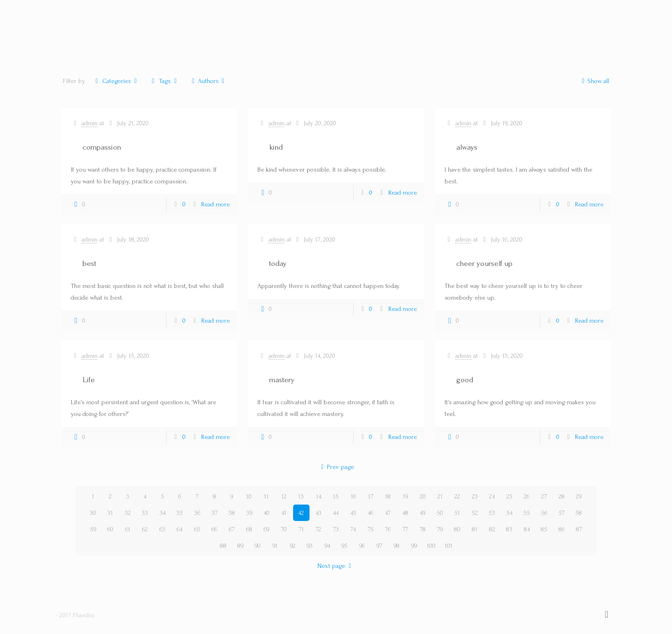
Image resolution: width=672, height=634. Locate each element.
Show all (594, 81)
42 (301, 513)
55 (527, 513)
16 (353, 496)
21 (440, 496)
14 (319, 496)
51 (457, 513)
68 (249, 529)
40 (267, 513)
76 (388, 529)
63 (162, 529)
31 (110, 513)
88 (223, 546)
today (278, 263)
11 (266, 496)
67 (232, 529)
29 (579, 496)
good (465, 380)
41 (284, 513)
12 (284, 496)
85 (544, 529)
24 (492, 496)
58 (579, 513)
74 (353, 529)
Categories (116, 81)
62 (145, 529)
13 (301, 496)
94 (327, 546)
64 (180, 529)
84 (527, 529)
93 (310, 546)
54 (510, 513)
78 (423, 529)
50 (440, 513)
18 (388, 496)
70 (284, 529)
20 (423, 496)
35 (180, 513)
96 (362, 546)
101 (449, 546)
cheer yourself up (484, 263)
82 (492, 529)
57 (562, 513)
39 (249, 513)
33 (145, 513)
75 (371, 529)
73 (336, 529)
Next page (336, 566)
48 (405, 513)
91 (275, 546)
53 (492, 513)
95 (344, 546)
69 (266, 529)
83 (509, 529)
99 (414, 546)
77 (405, 529)
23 (475, 496)
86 (562, 529)
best (89, 263)
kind (276, 147)
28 (562, 496)
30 (93, 513)
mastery (282, 380)
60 (110, 529)
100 (431, 546)
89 (240, 546)
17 (371, 496)
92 (293, 546)
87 (579, 529)
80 (457, 529)
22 (457, 496)
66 (214, 529)
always (467, 147)
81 (475, 529)
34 (162, 513)
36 (197, 513)
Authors (208, 81)
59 (93, 529)
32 (128, 513)
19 (405, 496)
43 (319, 513)
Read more (215, 204)
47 (388, 513)
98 (396, 546)
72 (318, 529)
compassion (102, 147)
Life (89, 380)
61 (128, 529)
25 (510, 496)
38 (232, 513)
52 (475, 513)
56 (544, 513)
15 (336, 496)
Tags (164, 81)
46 (370, 513)
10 (249, 496)
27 (544, 496)
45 (353, 513)
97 (379, 546)
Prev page (336, 467)
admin (90, 123)
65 (197, 529)
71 (301, 529)
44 (336, 513)
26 (527, 496)
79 (440, 529)
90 (258, 546)
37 (215, 513)
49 (423, 513)
